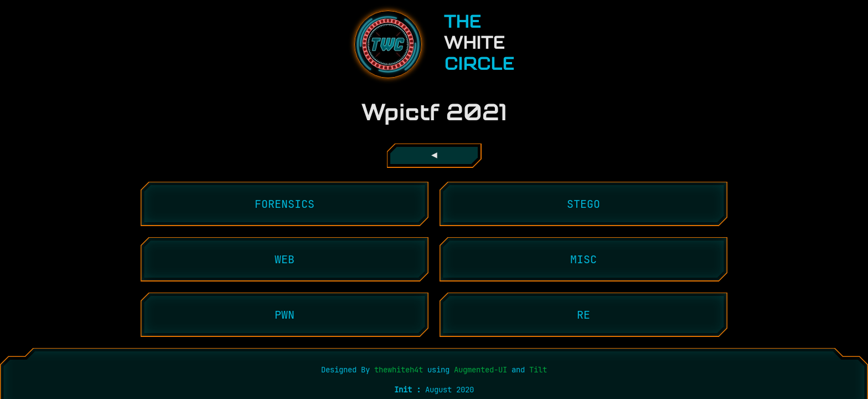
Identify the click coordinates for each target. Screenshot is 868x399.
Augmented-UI (480, 370)
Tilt (538, 370)
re (583, 315)
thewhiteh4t (401, 370)
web (285, 259)
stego (583, 204)
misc (583, 259)
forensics (285, 204)
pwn (285, 315)
